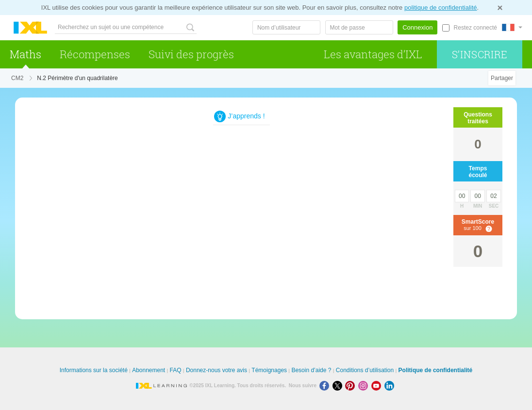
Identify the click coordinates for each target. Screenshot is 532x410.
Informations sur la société (94, 370)
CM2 (17, 78)
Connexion (417, 27)
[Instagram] (365, 385)
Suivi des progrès (191, 54)
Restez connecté (475, 28)
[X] (339, 385)
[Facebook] (326, 385)
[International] (512, 27)
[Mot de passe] (359, 27)
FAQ (176, 370)
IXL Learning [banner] (30, 28)
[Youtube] (378, 385)
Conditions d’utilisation (365, 370)
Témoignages (269, 370)
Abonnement (149, 370)
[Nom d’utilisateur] (286, 27)
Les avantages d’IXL (373, 54)
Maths (25, 54)
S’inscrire (480, 54)
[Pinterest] (352, 385)
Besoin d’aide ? (311, 370)
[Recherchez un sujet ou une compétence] (126, 27)
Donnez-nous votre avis (216, 370)
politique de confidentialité (441, 8)
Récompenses (95, 54)
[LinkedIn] (390, 385)
